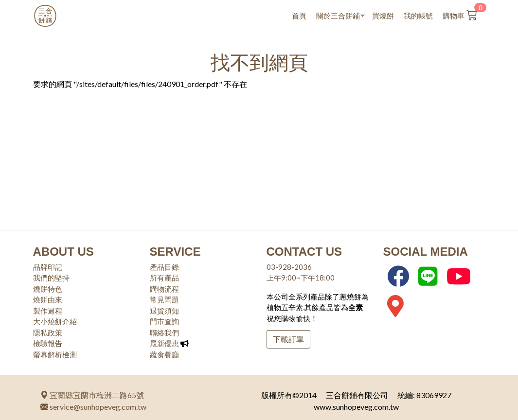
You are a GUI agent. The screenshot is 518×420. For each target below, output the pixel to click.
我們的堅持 (51, 278)
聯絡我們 (164, 332)
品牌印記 (48, 267)
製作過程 (48, 311)
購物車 (465, 14)
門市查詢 (164, 321)
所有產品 (164, 278)
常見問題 (164, 299)
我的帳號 (418, 16)
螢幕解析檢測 (55, 354)
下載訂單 (288, 339)
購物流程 (164, 289)
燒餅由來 (48, 299)
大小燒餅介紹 (55, 321)
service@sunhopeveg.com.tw (93, 407)
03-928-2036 (289, 267)
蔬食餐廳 (164, 354)
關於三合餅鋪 (338, 16)
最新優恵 (164, 343)
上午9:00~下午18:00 (301, 278)
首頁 (299, 16)
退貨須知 (164, 311)
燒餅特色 (48, 289)
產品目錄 (164, 267)
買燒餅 (383, 16)
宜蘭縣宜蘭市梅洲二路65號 (92, 395)
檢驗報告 (48, 343)
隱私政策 (48, 332)
